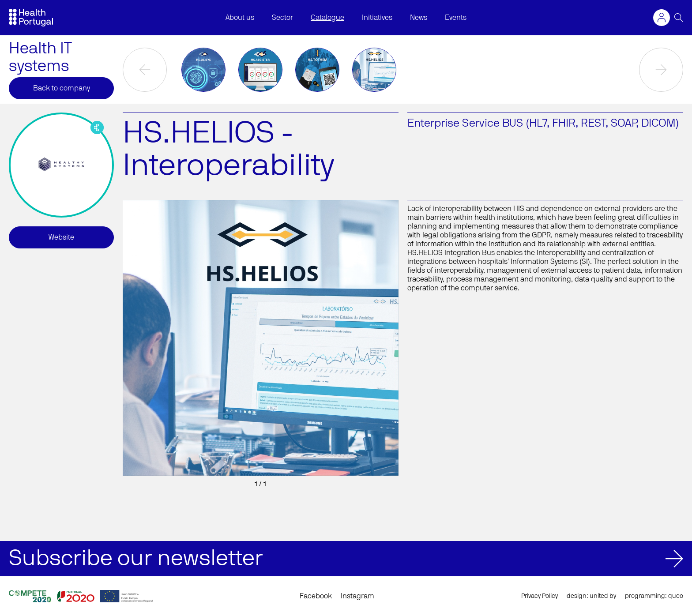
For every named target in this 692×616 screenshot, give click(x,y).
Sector (282, 18)
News (419, 18)
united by (603, 596)
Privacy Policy (540, 596)
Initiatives (377, 18)
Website (61, 237)
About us (240, 18)
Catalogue (327, 18)
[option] (204, 70)
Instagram (357, 596)
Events (456, 18)
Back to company (62, 88)
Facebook (316, 596)
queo (676, 596)
